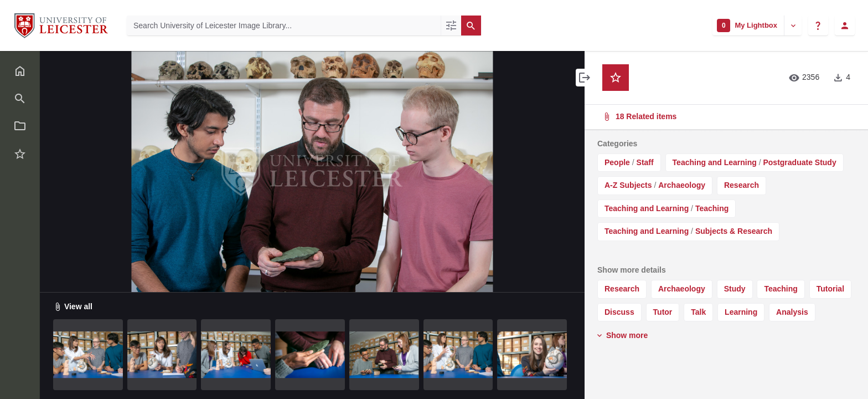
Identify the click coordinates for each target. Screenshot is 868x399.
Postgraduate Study (799, 162)
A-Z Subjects (628, 185)
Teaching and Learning (715, 162)
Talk (698, 312)
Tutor (663, 312)
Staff (645, 162)
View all (73, 306)
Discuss (619, 312)
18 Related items (725, 117)
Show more (621, 335)
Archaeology (682, 185)
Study (735, 289)
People (617, 162)
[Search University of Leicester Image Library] (284, 25)
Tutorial (830, 289)
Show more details (632, 270)
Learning (741, 312)
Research (742, 185)
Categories (617, 144)
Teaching (712, 208)
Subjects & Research (734, 231)
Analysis (792, 312)
